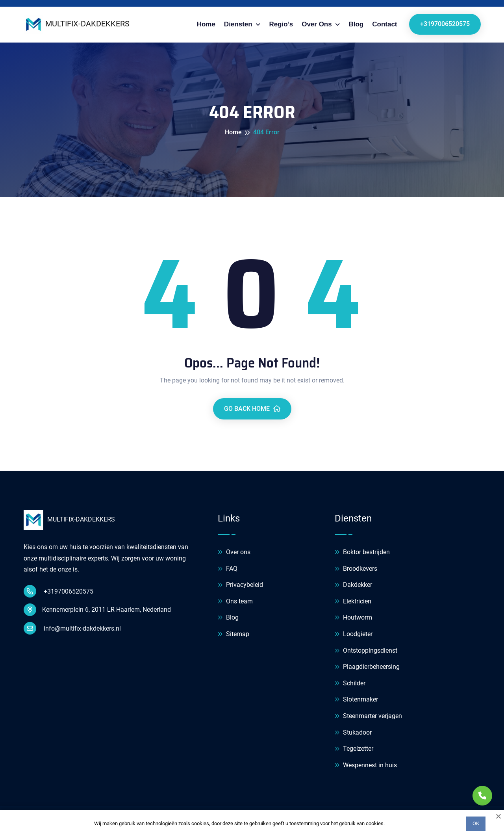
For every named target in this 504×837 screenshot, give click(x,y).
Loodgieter (354, 634)
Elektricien (353, 602)
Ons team (235, 602)
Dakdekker (353, 585)
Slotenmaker (356, 700)
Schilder (350, 684)
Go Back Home (252, 409)
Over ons (318, 24)
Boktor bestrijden (362, 552)
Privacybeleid (240, 585)
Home (206, 24)
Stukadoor (353, 733)
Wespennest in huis (366, 766)
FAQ (228, 569)
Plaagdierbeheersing (367, 667)
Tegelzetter (354, 749)
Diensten (239, 24)
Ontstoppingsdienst (366, 651)
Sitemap (233, 634)
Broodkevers (356, 569)
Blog (356, 24)
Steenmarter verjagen (368, 716)
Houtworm (353, 618)
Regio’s (281, 24)
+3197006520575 (445, 24)
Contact (384, 24)
